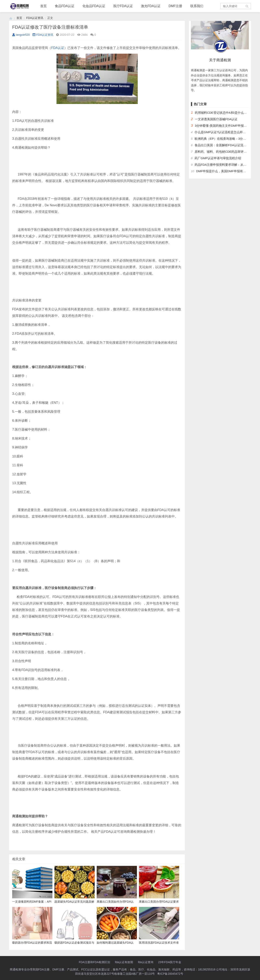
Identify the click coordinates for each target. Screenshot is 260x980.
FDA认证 (58, 48)
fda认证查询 (146, 962)
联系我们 (197, 6)
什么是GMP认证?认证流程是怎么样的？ (222, 132)
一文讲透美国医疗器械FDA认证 (216, 119)
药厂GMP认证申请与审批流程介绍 (218, 158)
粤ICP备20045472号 (170, 974)
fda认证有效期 (124, 962)
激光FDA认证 (151, 6)
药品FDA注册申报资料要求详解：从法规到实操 (227, 165)
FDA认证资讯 (35, 18)
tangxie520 (21, 35)
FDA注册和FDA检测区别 (94, 962)
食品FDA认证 (65, 6)
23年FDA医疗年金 (170, 962)
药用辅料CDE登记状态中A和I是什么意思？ (224, 113)
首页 (43, 6)
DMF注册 (175, 6)
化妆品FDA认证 (94, 6)
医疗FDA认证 (123, 6)
